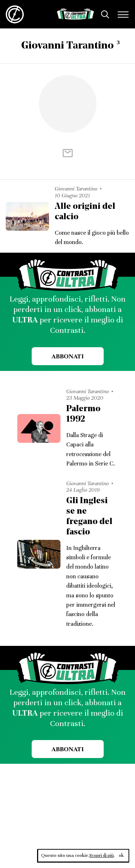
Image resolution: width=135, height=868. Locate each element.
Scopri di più (102, 855)
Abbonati (67, 356)
